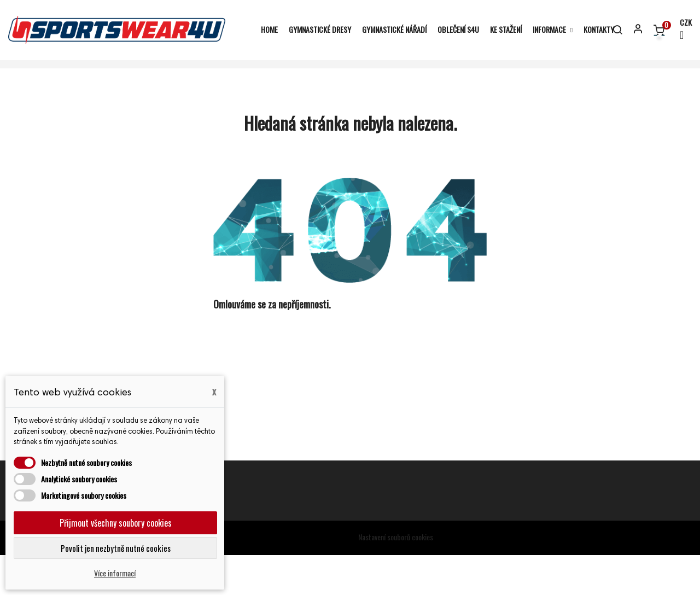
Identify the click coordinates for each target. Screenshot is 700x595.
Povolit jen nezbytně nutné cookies (116, 548)
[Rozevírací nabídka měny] (681, 30)
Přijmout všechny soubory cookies (116, 523)
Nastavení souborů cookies (396, 577)
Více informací (115, 573)
